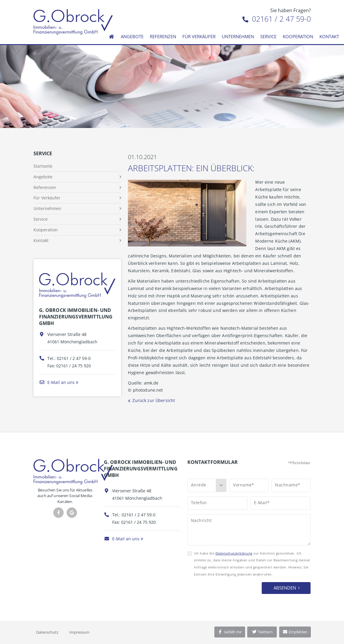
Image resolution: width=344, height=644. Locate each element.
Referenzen (163, 36)
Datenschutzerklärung (234, 553)
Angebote (132, 36)
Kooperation (298, 36)
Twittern (262, 632)
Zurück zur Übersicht (154, 400)
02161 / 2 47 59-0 (277, 19)
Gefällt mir (230, 632)
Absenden (285, 588)
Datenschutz (47, 632)
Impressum (79, 632)
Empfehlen (295, 632)
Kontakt (329, 36)
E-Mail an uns (57, 382)
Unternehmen (238, 36)
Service (268, 36)
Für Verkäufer (199, 36)
